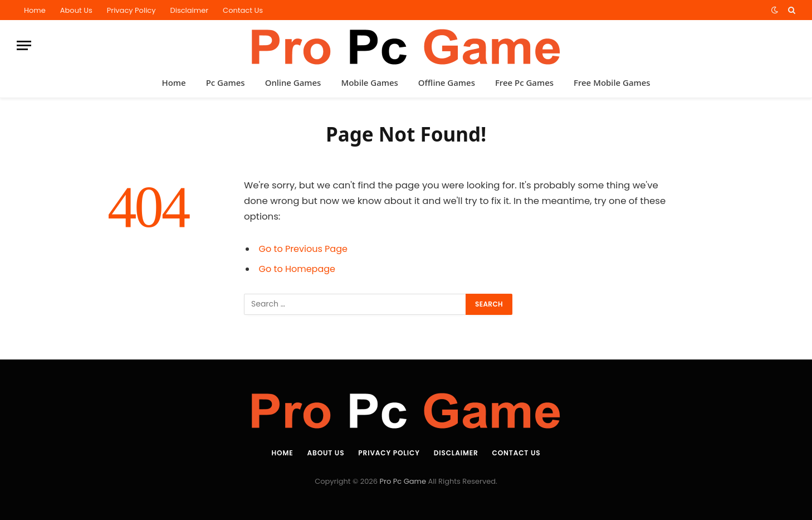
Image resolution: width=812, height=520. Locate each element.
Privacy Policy (131, 10)
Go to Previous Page (305, 249)
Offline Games (447, 82)
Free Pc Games (524, 82)
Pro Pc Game (403, 481)
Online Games (293, 82)
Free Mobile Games (612, 82)
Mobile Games (369, 82)
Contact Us (243, 10)
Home (35, 10)
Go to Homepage (299, 269)
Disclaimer (190, 10)
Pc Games (226, 82)
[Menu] (24, 45)
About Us (76, 10)
